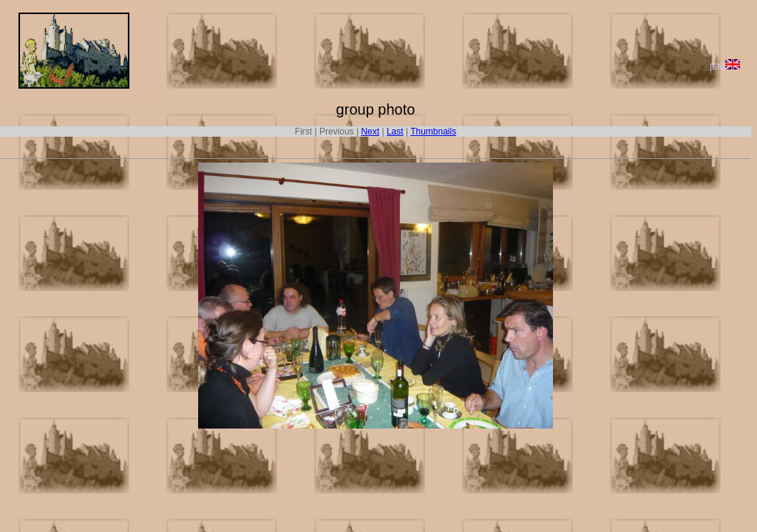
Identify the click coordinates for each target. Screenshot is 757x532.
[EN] (725, 66)
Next (370, 132)
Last (395, 132)
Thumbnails (433, 132)
